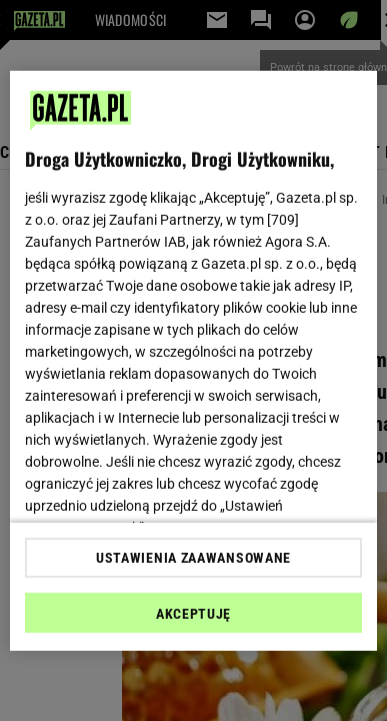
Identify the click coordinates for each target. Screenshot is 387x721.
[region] (194, 360)
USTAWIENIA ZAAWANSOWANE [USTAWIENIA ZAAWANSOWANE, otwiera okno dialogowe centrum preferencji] (193, 558)
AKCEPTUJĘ (193, 614)
